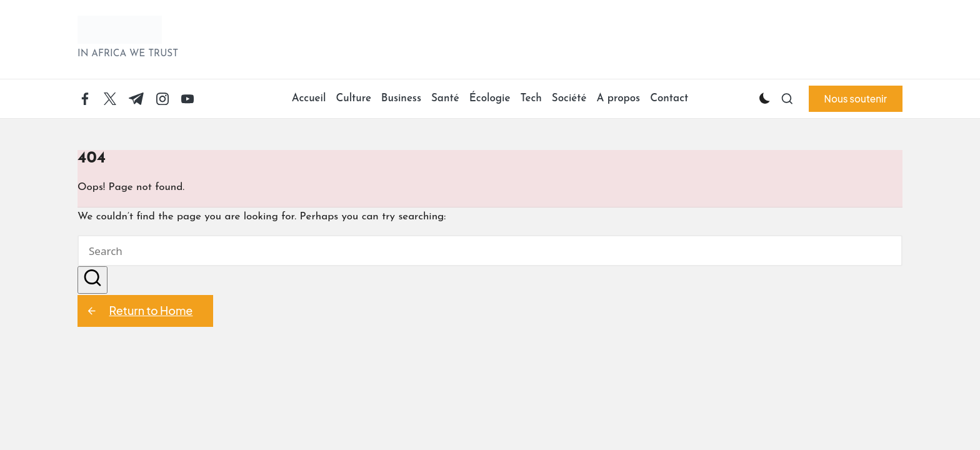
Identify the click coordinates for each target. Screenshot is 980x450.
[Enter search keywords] (490, 251)
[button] (856, 99)
